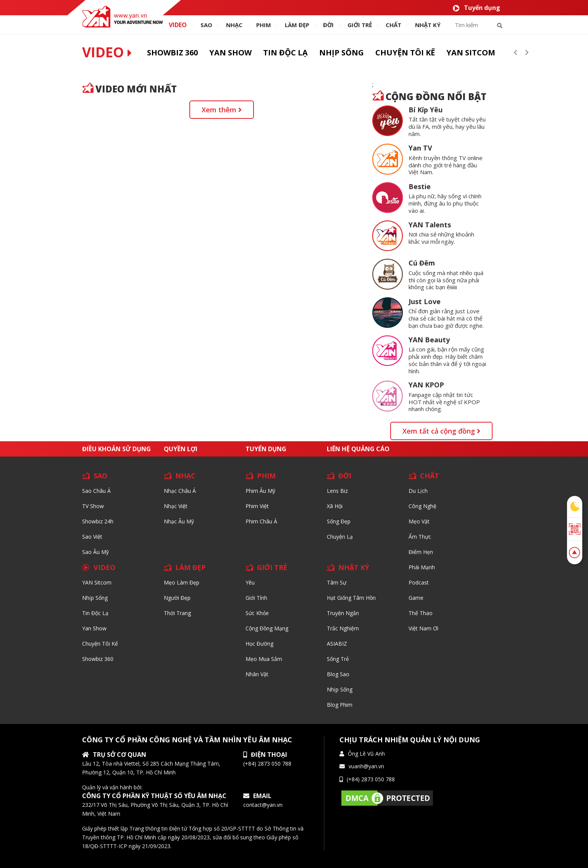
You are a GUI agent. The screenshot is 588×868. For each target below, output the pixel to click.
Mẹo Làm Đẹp (182, 582)
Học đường (259, 644)
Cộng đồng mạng (267, 628)
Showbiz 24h (98, 521)
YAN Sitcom (97, 582)
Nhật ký (428, 25)
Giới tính (256, 598)
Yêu (250, 582)
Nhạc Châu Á (180, 491)
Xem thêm (222, 110)
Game (416, 598)
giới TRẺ (360, 25)
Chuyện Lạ (340, 537)
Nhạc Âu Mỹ (179, 521)
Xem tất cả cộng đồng (441, 431)
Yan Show (94, 628)
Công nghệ (422, 506)
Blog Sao (338, 674)
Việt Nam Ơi (423, 628)
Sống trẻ (338, 659)
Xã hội (335, 506)
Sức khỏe (257, 613)
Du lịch (418, 491)
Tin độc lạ (95, 613)
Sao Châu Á (96, 491)
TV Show (93, 506)
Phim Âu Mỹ (260, 491)
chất (393, 25)
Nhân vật (257, 674)
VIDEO (178, 25)
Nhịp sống (95, 598)
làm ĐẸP (297, 25)
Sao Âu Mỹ (95, 552)
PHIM (264, 25)
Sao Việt (92, 537)
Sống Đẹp (339, 521)
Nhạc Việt (176, 506)
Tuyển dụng (476, 8)
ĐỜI (328, 25)
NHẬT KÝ (354, 567)
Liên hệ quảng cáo (358, 449)
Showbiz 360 (98, 659)
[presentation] (515, 52)
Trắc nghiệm (343, 628)
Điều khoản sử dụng (116, 449)
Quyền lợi (181, 449)
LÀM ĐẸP (191, 567)
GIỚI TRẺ (272, 567)
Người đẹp (177, 598)
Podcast (419, 582)
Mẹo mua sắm (264, 659)
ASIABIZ (337, 644)
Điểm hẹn (421, 552)
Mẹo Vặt (419, 521)
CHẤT (430, 476)
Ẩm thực (420, 537)
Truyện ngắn (343, 613)
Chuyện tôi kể (100, 644)
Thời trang (177, 613)
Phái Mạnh (422, 567)
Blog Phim (340, 705)
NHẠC (234, 25)
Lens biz (337, 491)
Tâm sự (337, 582)
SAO (206, 25)
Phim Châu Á (261, 521)
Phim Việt (257, 506)
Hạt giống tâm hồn (351, 598)
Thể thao (421, 613)
